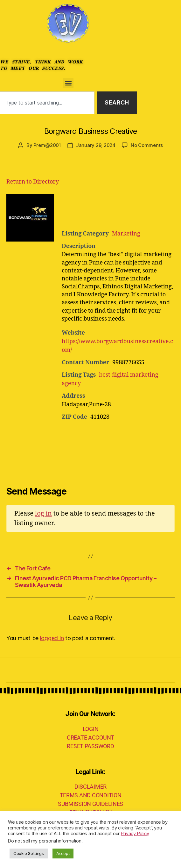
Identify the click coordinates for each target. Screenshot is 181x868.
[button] (68, 83)
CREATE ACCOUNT (90, 738)
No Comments (147, 145)
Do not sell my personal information (45, 841)
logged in (52, 638)
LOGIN (91, 729)
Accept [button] (63, 853)
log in (43, 514)
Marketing (126, 234)
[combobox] (47, 103)
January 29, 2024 (96, 145)
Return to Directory (33, 182)
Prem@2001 (47, 145)
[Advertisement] (124, 210)
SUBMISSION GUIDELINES (90, 804)
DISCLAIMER (90, 787)
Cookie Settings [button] (29, 853)
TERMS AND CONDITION (91, 795)
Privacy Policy (135, 834)
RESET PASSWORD (90, 746)
